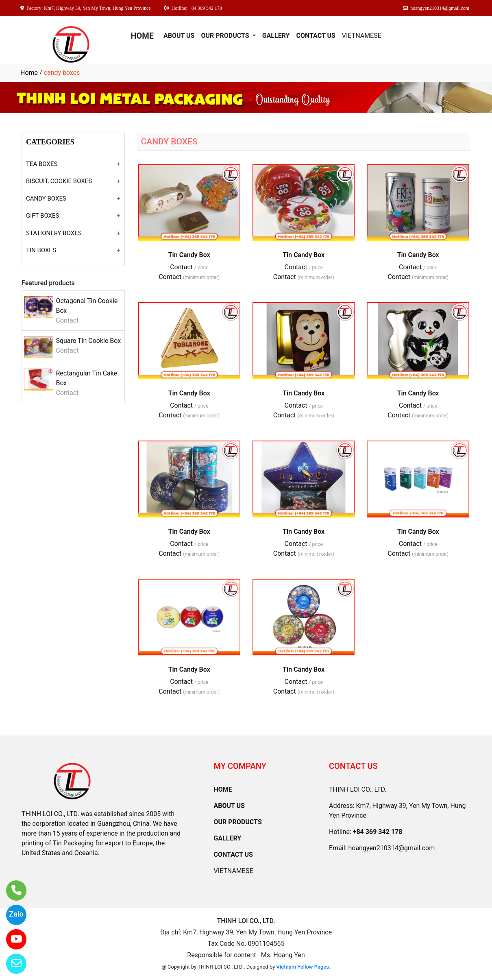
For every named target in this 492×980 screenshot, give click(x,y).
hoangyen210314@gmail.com (391, 848)
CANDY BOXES (46, 199)
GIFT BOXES (42, 216)
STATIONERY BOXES (54, 233)
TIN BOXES (41, 250)
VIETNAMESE (362, 36)
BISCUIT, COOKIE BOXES (59, 181)
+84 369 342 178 (378, 832)
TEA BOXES (42, 164)
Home (29, 73)
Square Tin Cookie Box (88, 341)
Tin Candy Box (189, 255)
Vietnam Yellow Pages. (304, 967)
